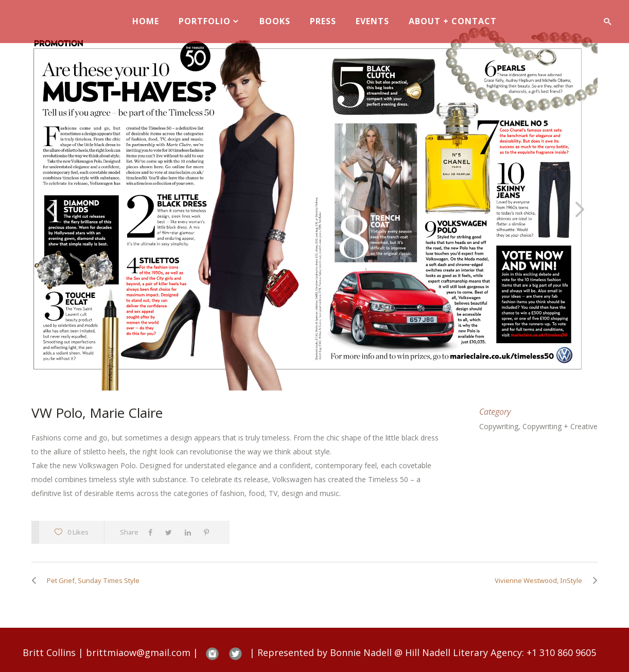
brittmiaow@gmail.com (138, 652)
